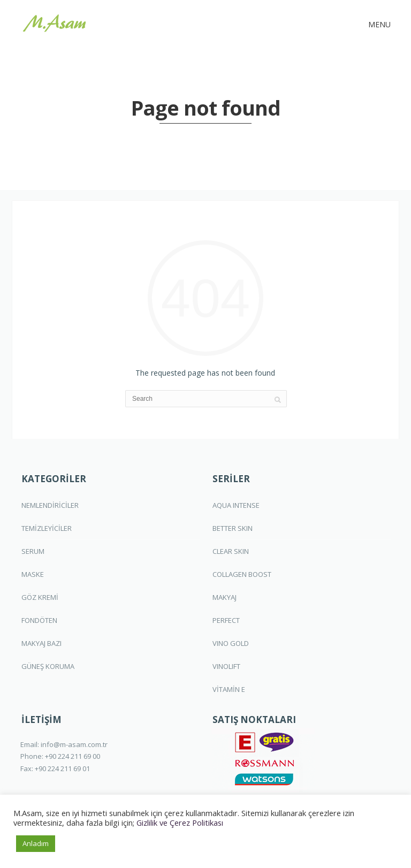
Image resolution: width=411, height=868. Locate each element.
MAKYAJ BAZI (41, 643)
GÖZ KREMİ (40, 597)
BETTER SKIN (233, 528)
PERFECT (226, 620)
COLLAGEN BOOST (242, 574)
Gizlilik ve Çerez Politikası (180, 823)
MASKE (33, 574)
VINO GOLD (231, 643)
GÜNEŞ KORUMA (48, 666)
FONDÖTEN (39, 620)
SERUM (33, 551)
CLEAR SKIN (231, 551)
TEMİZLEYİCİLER (47, 528)
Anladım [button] (36, 843)
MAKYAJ (224, 597)
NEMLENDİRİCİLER (50, 505)
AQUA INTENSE (236, 505)
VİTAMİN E (229, 689)
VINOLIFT (226, 666)
